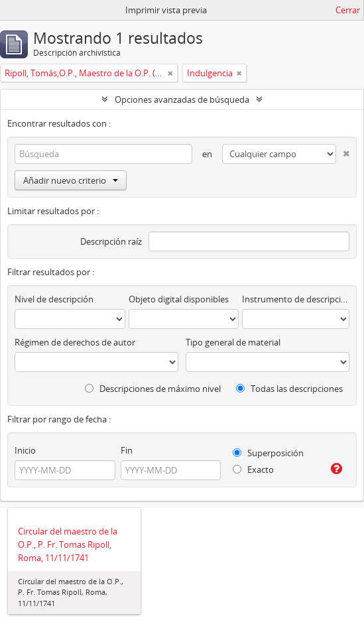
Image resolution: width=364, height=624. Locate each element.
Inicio (25, 450)
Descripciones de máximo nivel (153, 389)
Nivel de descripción (54, 299)
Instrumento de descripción (296, 299)
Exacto (253, 469)
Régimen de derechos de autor (75, 342)
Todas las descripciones (289, 389)
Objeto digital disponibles (179, 299)
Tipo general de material (233, 342)
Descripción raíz (111, 241)
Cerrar (348, 10)
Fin (127, 450)
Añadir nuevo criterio (71, 180)
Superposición (268, 453)
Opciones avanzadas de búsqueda (182, 99)
